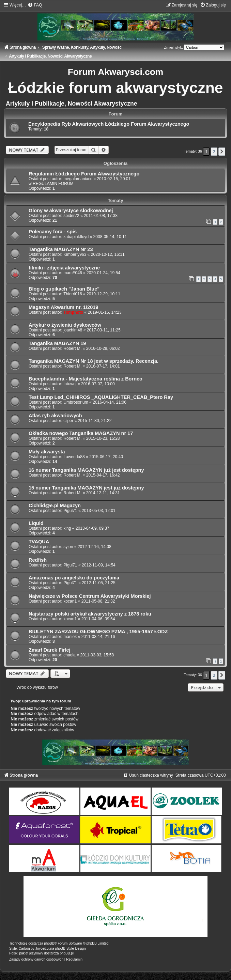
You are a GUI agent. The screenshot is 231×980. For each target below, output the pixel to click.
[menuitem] (35, 5)
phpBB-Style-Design (71, 948)
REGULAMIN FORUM (53, 184)
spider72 (71, 216)
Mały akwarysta (47, 452)
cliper (68, 421)
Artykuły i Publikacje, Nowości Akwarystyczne (72, 104)
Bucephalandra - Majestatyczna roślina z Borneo (86, 379)
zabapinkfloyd (76, 237)
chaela (70, 655)
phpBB (49, 943)
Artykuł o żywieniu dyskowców (65, 325)
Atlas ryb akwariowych (55, 416)
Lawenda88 (74, 457)
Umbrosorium (76, 402)
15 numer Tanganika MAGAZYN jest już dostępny (86, 488)
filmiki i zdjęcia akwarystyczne (64, 268)
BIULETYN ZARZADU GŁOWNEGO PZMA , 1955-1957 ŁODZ (98, 632)
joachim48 (73, 330)
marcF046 (73, 273)
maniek (70, 637)
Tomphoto (73, 312)
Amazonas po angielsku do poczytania (74, 578)
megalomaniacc (78, 179)
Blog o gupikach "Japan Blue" (64, 289)
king (67, 528)
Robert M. (72, 348)
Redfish (38, 560)
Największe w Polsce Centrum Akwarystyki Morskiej (90, 596)
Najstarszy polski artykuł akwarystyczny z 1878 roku (90, 614)
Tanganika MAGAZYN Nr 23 (61, 249)
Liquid (36, 523)
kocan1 (70, 601)
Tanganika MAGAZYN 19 (57, 343)
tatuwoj (70, 384)
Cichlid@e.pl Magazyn (55, 505)
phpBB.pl (67, 953)
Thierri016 (73, 294)
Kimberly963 (75, 254)
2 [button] (214, 152)
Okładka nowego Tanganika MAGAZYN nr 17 (81, 433)
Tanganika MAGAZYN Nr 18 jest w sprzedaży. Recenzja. (94, 361)
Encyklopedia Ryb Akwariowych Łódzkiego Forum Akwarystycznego (109, 124)
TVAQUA (39, 542)
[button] (222, 152)
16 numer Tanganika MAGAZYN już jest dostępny (86, 470)
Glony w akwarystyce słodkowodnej (71, 211)
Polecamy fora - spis (53, 232)
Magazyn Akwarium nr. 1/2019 (63, 307)
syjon (68, 547)
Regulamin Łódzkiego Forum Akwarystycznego (84, 174)
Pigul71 (70, 511)
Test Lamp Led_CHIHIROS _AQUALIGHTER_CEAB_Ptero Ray (101, 397)
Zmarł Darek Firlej (50, 650)
